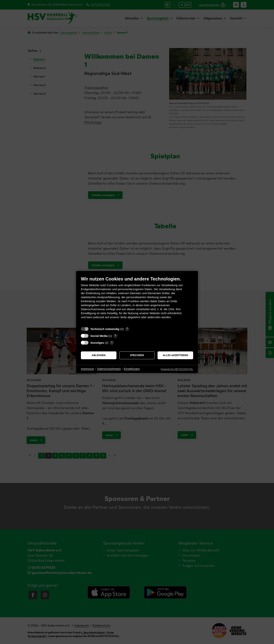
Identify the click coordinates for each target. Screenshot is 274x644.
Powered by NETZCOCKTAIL (177, 369)
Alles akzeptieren (175, 355)
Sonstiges (97, 343)
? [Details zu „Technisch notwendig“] (127, 329)
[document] (137, 300)
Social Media (99, 336)
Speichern (137, 355)
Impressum (87, 369)
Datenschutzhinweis (109, 369)
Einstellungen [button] (132, 369)
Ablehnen (99, 355)
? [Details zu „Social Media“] (115, 336)
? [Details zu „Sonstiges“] (112, 343)
